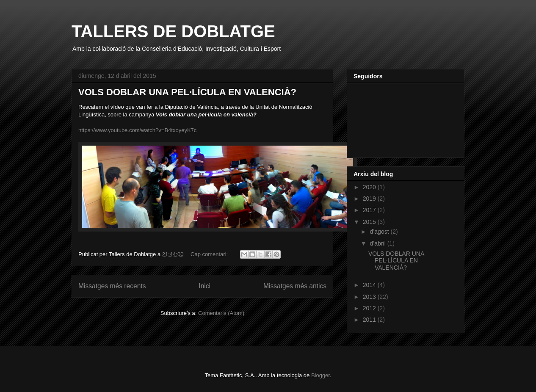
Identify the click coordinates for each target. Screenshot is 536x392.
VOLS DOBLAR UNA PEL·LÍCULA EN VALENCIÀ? (187, 92)
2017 (370, 210)
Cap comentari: (210, 254)
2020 (370, 187)
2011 (370, 320)
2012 (370, 308)
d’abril (378, 243)
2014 (370, 285)
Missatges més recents (112, 286)
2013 (370, 297)
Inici (204, 286)
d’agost (380, 232)
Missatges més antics (295, 286)
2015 (370, 222)
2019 (370, 199)
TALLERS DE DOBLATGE (173, 31)
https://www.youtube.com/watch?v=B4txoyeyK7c (137, 130)
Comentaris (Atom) (221, 313)
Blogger (320, 375)
